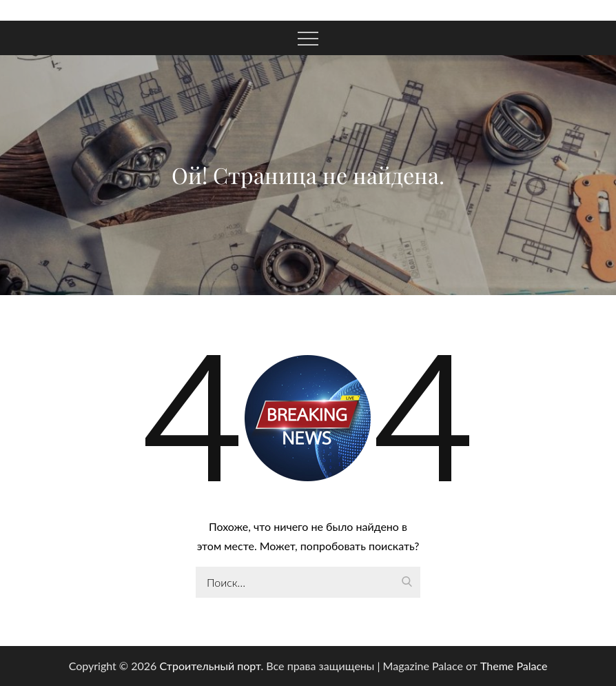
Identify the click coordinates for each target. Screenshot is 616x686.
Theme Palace (514, 666)
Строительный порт (210, 666)
